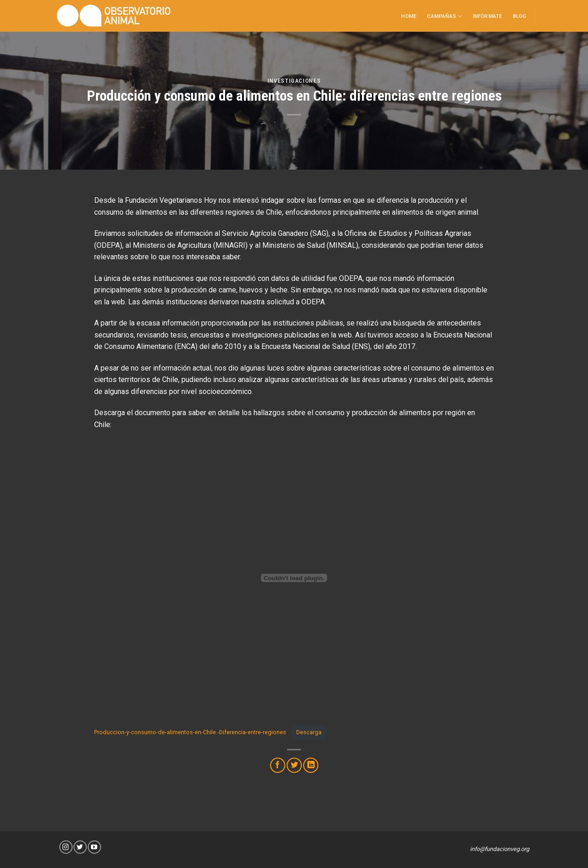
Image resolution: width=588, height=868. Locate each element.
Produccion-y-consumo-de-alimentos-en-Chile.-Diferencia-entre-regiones (190, 732)
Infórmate (488, 16)
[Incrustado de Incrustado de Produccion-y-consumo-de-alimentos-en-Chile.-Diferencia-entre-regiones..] (294, 578)
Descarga (309, 732)
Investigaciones (294, 81)
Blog (520, 16)
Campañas (444, 16)
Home (409, 16)
